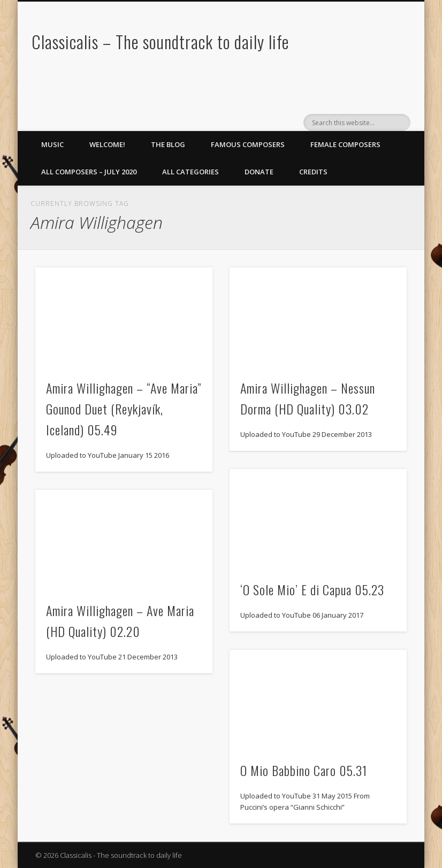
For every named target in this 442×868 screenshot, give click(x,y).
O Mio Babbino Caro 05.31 (304, 770)
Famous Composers (248, 144)
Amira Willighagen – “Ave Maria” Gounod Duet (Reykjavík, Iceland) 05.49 (124, 409)
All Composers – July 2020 (89, 172)
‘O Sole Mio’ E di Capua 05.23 (312, 589)
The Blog (168, 144)
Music (52, 144)
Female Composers (345, 144)
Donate (259, 172)
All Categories (190, 172)
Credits (313, 172)
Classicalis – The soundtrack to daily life (160, 41)
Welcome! (107, 144)
